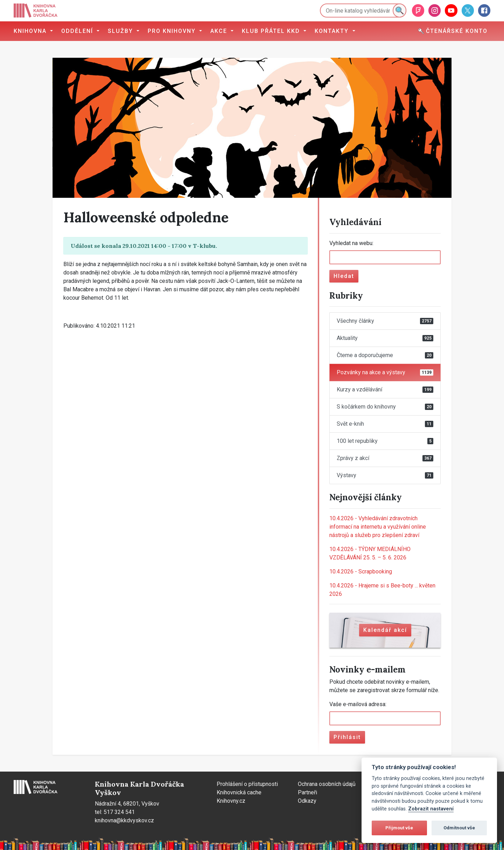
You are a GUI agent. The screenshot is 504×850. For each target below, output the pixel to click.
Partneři (307, 792)
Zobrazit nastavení (431, 809)
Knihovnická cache (239, 792)
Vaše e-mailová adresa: (358, 704)
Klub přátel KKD (272, 31)
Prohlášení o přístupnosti (247, 784)
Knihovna (31, 31)
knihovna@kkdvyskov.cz (124, 820)
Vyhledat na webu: (351, 243)
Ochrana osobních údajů (327, 784)
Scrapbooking (361, 572)
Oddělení (78, 31)
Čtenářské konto (453, 31)
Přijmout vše (399, 828)
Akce (220, 31)
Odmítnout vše (459, 828)
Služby (121, 31)
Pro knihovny (173, 31)
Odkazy (307, 801)
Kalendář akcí (385, 630)
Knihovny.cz (231, 801)
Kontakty (333, 31)
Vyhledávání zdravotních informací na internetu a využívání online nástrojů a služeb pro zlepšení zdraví (378, 527)
